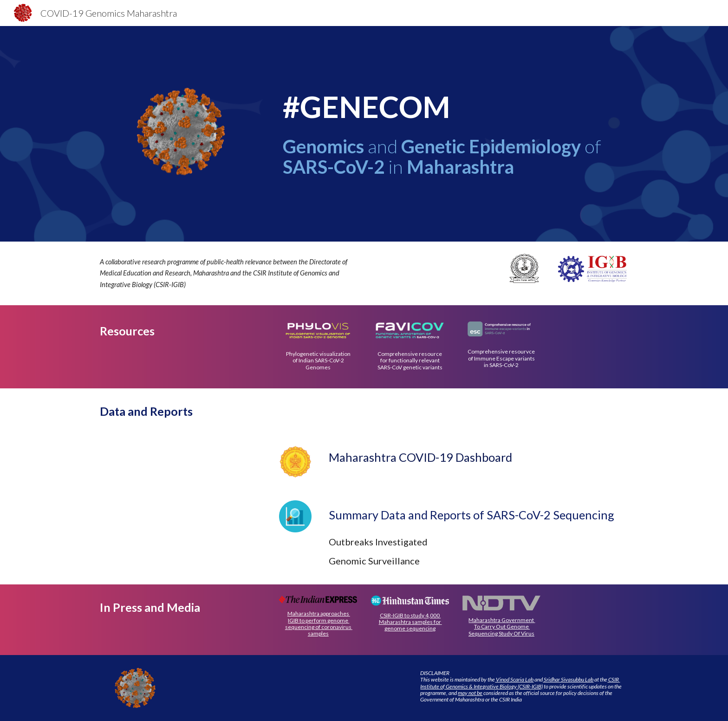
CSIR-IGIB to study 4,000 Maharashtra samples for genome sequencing (410, 622)
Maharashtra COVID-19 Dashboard (420, 457)
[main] (455, 107)
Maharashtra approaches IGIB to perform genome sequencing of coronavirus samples (319, 623)
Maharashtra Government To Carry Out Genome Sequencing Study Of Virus (502, 627)
